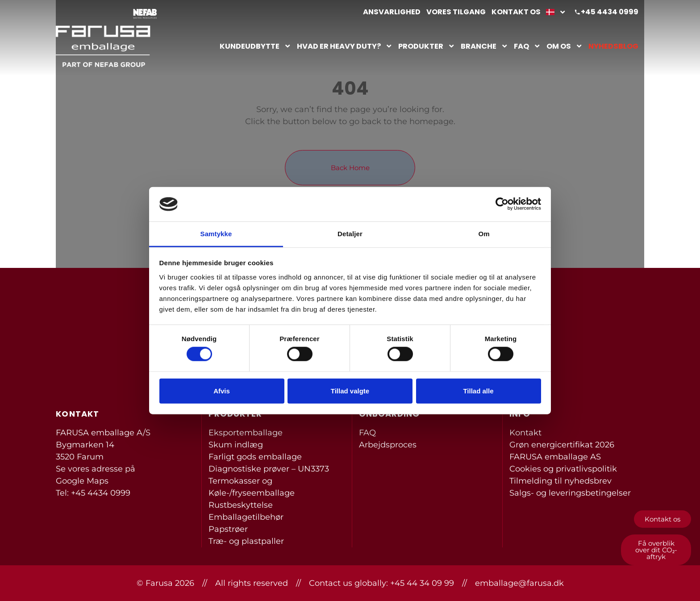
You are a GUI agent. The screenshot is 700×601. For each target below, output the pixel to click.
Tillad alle (478, 390)
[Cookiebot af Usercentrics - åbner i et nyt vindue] (502, 204)
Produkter (427, 46)
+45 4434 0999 (610, 12)
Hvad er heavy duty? (345, 46)
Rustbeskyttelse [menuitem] (241, 505)
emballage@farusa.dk (519, 583)
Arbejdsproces (388, 445)
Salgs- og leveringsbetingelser (570, 493)
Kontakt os (516, 12)
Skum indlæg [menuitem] (236, 445)
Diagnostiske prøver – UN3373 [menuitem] (269, 469)
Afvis (222, 390)
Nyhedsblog (613, 46)
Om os (565, 46)
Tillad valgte (350, 390)
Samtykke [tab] (216, 234)
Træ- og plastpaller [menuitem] (246, 541)
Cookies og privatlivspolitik (563, 469)
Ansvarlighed (392, 12)
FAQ (527, 46)
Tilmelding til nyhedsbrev (560, 481)
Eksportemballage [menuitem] (246, 433)
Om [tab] (484, 234)
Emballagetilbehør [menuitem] (246, 517)
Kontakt (525, 433)
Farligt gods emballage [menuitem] (255, 457)
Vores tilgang (456, 12)
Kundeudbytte (255, 46)
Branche (484, 46)
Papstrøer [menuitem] (228, 529)
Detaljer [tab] (350, 234)
